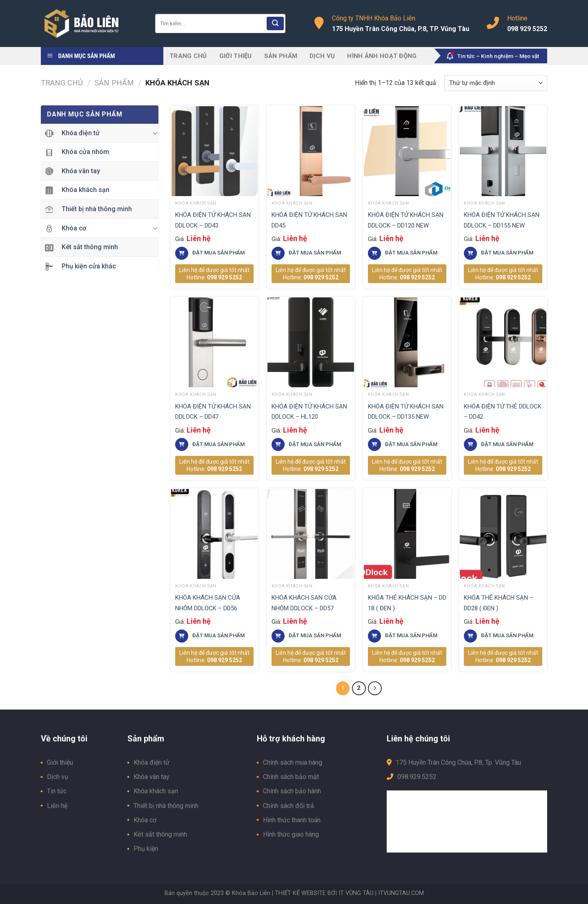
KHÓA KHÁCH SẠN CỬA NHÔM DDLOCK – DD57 (304, 603)
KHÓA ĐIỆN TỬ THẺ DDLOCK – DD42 (503, 412)
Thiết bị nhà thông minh (166, 806)
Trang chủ (188, 56)
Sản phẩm (281, 56)
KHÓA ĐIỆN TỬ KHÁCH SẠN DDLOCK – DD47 (213, 412)
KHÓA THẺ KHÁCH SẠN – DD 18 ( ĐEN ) (407, 603)
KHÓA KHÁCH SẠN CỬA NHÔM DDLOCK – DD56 (208, 603)
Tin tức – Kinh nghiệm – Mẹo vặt (493, 56)
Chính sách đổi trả (288, 806)
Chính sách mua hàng (293, 762)
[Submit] (275, 24)
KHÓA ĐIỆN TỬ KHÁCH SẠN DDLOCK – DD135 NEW (406, 412)
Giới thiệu (236, 56)
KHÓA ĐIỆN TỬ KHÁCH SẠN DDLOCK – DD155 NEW (502, 220)
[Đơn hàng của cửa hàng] (496, 83)
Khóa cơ (145, 820)
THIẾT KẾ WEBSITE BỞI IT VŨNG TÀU (324, 893)
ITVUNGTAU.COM (401, 893)
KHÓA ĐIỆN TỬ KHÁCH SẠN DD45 (309, 220)
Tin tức (57, 791)
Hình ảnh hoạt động (382, 56)
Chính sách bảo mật (291, 777)
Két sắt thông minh (160, 834)
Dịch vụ (322, 56)
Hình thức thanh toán (292, 820)
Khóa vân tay (151, 777)
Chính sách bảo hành (292, 791)
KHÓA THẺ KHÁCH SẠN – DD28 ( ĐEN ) (499, 603)
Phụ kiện (146, 849)
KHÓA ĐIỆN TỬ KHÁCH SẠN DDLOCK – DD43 (213, 220)
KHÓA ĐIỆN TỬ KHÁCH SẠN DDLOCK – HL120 (309, 412)
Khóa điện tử (151, 762)
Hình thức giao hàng (291, 834)
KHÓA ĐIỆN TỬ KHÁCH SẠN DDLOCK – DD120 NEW (406, 220)
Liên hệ (57, 806)
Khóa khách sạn (156, 791)
